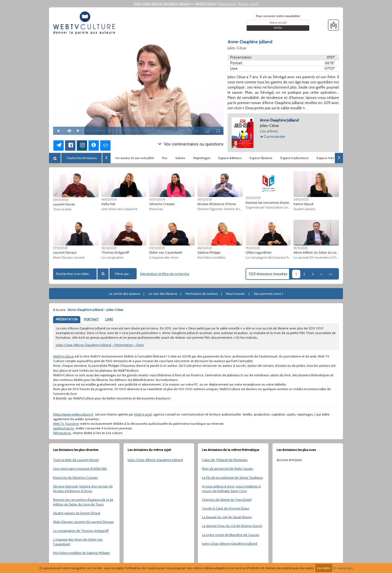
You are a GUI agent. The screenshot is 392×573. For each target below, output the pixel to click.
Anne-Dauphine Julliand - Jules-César (96, 310)
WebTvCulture (206, 4)
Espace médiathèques (333, 158)
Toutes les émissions (82, 158)
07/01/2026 (157, 199)
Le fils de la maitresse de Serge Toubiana (232, 477)
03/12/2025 (157, 248)
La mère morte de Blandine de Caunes (231, 535)
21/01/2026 (61, 200)
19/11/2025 (253, 248)
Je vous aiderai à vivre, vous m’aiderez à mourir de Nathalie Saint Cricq (231, 489)
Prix (165, 158)
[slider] (134, 131)
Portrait (243, 4)
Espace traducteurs (294, 158)
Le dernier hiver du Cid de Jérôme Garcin (232, 526)
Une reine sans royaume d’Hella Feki (80, 469)
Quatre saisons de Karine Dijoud (77, 513)
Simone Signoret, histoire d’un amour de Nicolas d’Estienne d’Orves (83, 489)
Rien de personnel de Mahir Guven (228, 469)
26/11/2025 (205, 248)
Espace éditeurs (230, 158)
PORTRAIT (91, 319)
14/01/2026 (109, 199)
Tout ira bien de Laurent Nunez (76, 460)
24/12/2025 (301, 199)
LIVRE (109, 319)
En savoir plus (343, 568)
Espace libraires (261, 158)
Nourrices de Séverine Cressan (76, 477)
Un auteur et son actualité (134, 158)
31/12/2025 (205, 199)
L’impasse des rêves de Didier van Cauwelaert (78, 542)
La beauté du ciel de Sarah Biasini (227, 517)
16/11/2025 (301, 248)
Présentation (227, 4)
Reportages (202, 158)
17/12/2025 (60, 248)
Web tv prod (143, 414)
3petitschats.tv (64, 428)
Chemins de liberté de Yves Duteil (227, 500)
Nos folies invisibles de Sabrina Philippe (81, 553)
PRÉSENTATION (67, 319)
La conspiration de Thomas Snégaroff (81, 531)
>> (330, 274)
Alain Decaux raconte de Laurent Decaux (83, 522)
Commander (275, 137)
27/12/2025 (253, 198)
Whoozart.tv (62, 433)
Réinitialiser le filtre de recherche (165, 274)
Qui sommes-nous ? (269, 294)
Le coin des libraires (163, 294)
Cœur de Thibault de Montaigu (225, 460)
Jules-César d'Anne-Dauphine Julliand (162, 4)
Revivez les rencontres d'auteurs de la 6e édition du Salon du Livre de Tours (83, 502)
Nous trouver (235, 294)
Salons (180, 158)
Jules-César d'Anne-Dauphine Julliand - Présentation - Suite (100, 345)
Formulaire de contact (202, 294)
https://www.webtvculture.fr (73, 414)
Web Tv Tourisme (66, 424)
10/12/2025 (109, 248)
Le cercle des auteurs (125, 294)
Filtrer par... (123, 274)
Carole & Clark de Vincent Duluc (226, 508)
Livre (254, 4)
